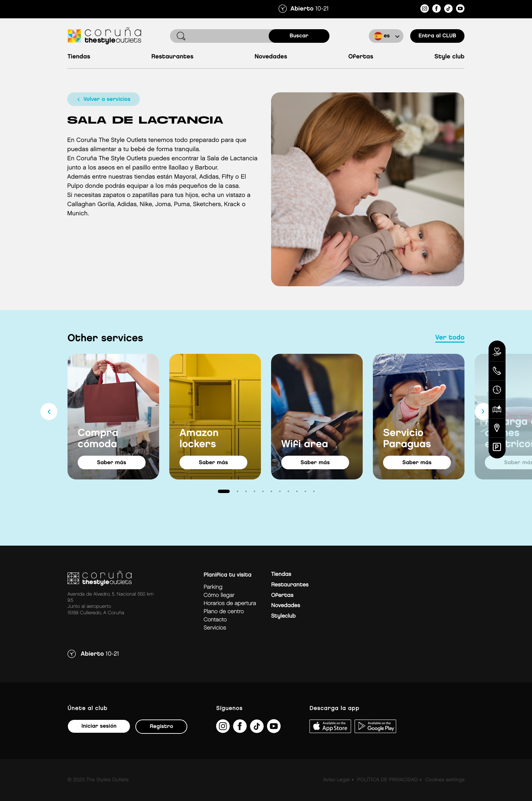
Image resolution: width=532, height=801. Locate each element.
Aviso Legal (336, 780)
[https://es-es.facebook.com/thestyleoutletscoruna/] (436, 10)
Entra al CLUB (437, 36)
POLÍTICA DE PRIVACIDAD (387, 780)
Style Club (449, 57)
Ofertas (361, 57)
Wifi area (305, 444)
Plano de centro (224, 612)
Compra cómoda (98, 439)
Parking (213, 587)
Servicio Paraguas (407, 439)
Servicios (215, 628)
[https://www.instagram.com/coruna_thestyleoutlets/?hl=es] (425, 10)
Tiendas (79, 57)
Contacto (215, 620)
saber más (112, 463)
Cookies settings (445, 780)
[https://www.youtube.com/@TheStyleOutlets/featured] (460, 10)
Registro (161, 726)
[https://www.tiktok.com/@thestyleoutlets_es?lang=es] (448, 10)
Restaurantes (172, 57)
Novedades (271, 57)
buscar (299, 36)
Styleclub (283, 616)
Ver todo (450, 338)
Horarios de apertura (230, 604)
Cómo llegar (219, 595)
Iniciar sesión (99, 726)
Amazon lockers (199, 439)
